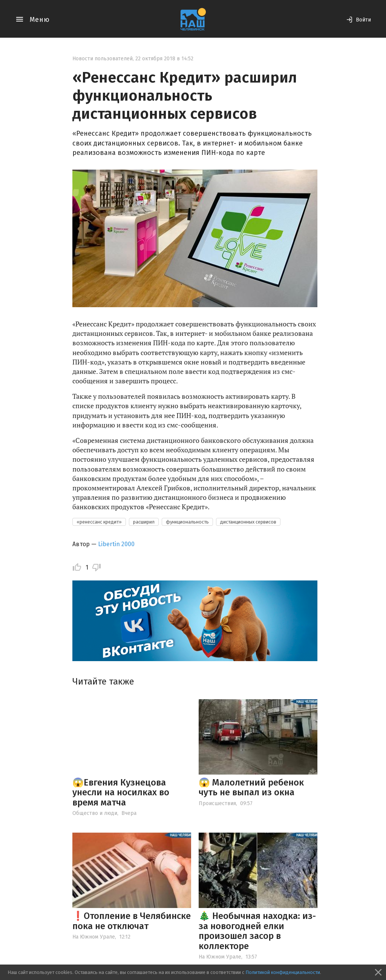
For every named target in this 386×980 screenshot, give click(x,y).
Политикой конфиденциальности (283, 972)
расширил (144, 522)
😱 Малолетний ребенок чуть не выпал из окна (251, 787)
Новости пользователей (103, 59)
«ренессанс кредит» (99, 522)
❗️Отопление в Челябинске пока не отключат (132, 921)
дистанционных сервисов (248, 522)
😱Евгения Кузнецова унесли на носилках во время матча (121, 792)
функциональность (187, 522)
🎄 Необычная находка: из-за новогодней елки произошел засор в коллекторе (257, 931)
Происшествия (217, 803)
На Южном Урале (94, 937)
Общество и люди (95, 813)
